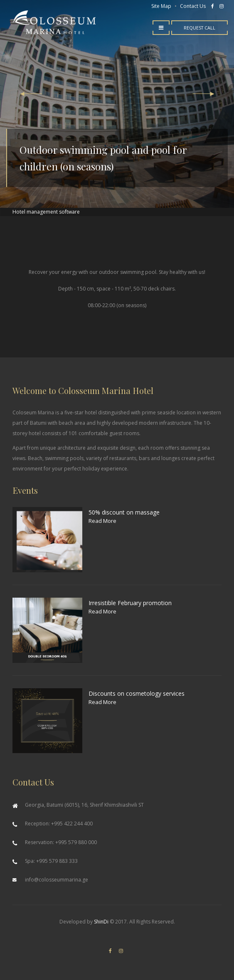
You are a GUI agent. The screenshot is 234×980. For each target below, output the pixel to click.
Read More (102, 521)
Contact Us (193, 6)
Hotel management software (46, 212)
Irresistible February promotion (130, 603)
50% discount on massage (124, 512)
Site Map (161, 6)
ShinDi (101, 922)
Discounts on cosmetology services (137, 693)
